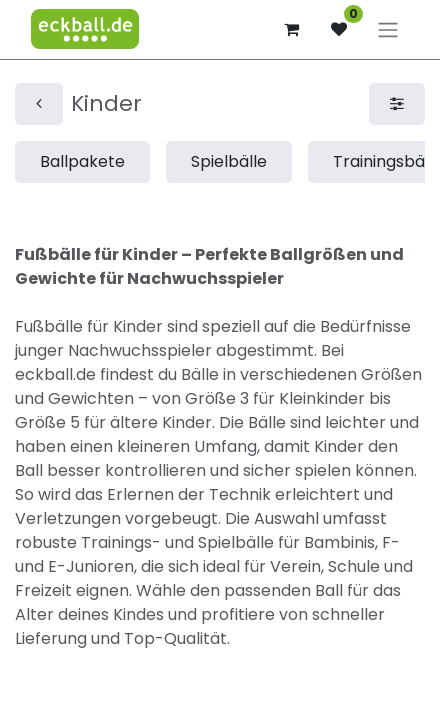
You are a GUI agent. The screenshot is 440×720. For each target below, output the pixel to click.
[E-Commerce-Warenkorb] (291, 29)
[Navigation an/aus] (388, 29)
